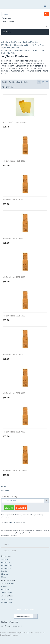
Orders (4, 486)
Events (4, 571)
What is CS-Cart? (8, 599)
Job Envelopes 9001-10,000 (15, 471)
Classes (5, 517)
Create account (10, 551)
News (4, 577)
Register (21, 508)
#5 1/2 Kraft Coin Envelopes (15, 122)
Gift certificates (7, 565)
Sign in (9, 508)
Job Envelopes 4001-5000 (14, 277)
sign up (12, 522)
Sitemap (5, 574)
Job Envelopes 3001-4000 (14, 238)
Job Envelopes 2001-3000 (14, 200)
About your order (8, 584)
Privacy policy (7, 602)
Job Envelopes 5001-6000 (14, 316)
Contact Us (6, 562)
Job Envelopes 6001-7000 (14, 354)
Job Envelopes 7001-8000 (14, 393)
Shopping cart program (9, 635)
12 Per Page (9, 87)
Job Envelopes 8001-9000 (14, 432)
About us (5, 559)
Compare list (6, 589)
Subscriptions (7, 592)
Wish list (5, 491)
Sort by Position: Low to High (16, 82)
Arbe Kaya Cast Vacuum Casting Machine (20, 42)
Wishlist (4, 587)
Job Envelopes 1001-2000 (14, 161)
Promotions (6, 568)
